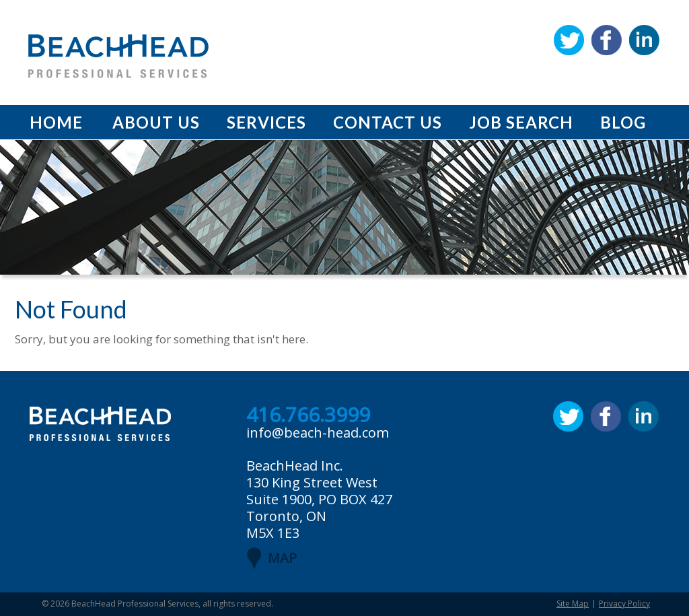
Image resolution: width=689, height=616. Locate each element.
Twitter (569, 40)
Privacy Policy (624, 604)
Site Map (573, 604)
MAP (282, 558)
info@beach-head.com (318, 433)
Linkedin (644, 40)
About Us (156, 122)
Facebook (607, 40)
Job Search (521, 122)
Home (56, 122)
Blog (623, 122)
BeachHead (118, 56)
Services (266, 122)
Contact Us (388, 122)
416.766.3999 (308, 415)
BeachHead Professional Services (135, 604)
